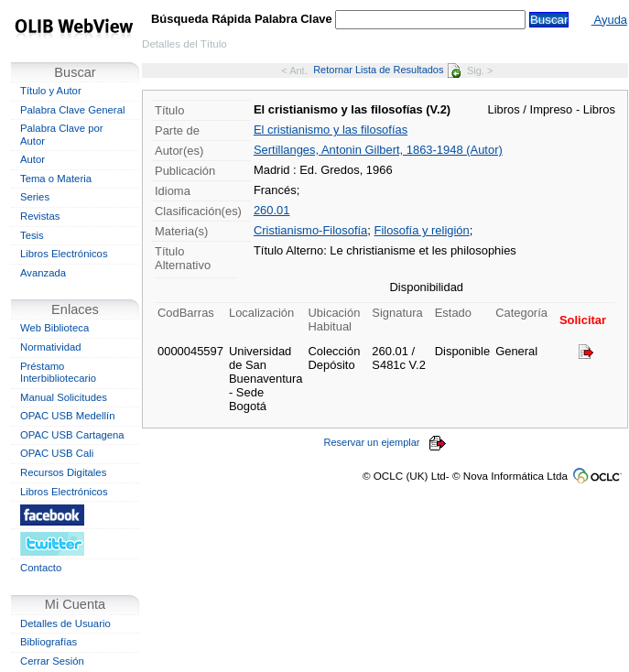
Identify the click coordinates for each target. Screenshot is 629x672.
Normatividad (51, 347)
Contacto (41, 568)
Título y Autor (51, 91)
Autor (33, 159)
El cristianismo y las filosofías (331, 130)
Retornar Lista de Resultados (387, 70)
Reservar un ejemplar (385, 442)
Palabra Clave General (72, 110)
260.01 (272, 210)
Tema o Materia (56, 179)
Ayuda (609, 20)
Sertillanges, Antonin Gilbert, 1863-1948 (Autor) (378, 150)
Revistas (40, 216)
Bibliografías (49, 642)
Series (35, 197)
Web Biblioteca (54, 328)
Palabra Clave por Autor (62, 135)
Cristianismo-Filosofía (310, 230)
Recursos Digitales (63, 472)
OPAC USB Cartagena (72, 435)
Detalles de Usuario (65, 623)
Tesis (32, 235)
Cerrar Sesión (52, 661)
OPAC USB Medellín (68, 416)
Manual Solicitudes (64, 397)
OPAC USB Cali (57, 453)
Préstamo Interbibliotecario (58, 373)
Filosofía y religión (421, 230)
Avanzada (43, 273)
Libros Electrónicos (64, 254)
